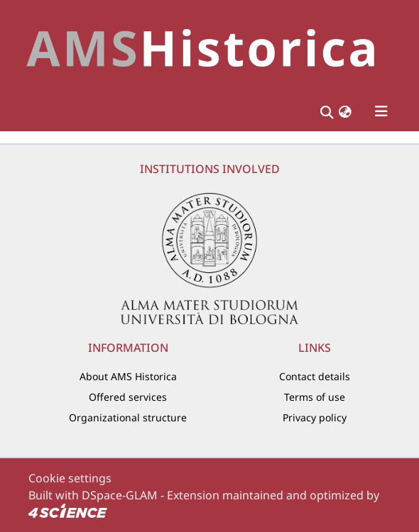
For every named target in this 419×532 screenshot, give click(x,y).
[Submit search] (326, 111)
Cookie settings (70, 478)
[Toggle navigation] (381, 111)
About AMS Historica (128, 376)
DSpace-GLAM (120, 495)
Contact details (315, 376)
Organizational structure (128, 417)
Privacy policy (315, 417)
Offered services (128, 397)
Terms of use (315, 397)
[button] (345, 112)
